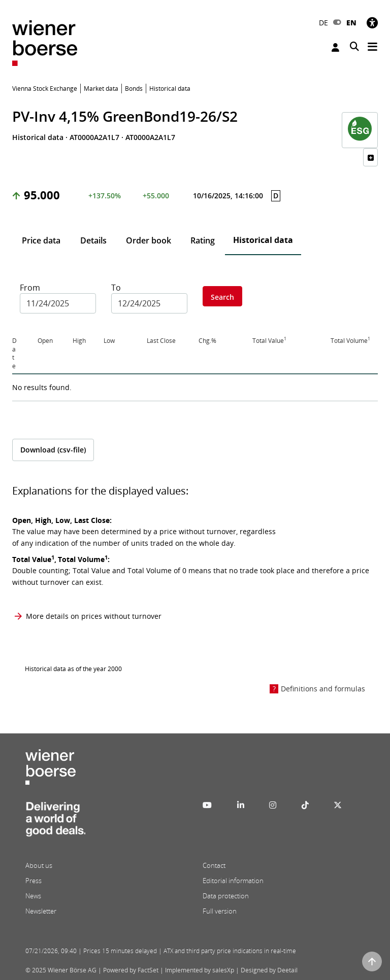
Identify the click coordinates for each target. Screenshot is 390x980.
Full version (220, 911)
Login (335, 47)
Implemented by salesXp (200, 970)
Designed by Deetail (269, 970)
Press (34, 881)
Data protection (226, 896)
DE (323, 23)
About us (39, 865)
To (116, 288)
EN (351, 23)
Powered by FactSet (131, 970)
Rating (203, 240)
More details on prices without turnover (94, 616)
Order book (149, 240)
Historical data (263, 240)
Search (222, 297)
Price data (41, 240)
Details (93, 240)
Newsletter (41, 911)
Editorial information (233, 881)
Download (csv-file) (53, 450)
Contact (214, 865)
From (30, 288)
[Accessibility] (372, 23)
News (33, 896)
